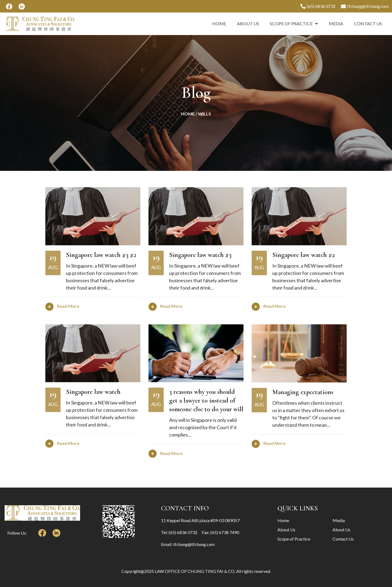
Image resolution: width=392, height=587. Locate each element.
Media (336, 23)
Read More (62, 306)
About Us (248, 23)
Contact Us (368, 23)
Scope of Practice (294, 24)
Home (219, 23)
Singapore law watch (93, 392)
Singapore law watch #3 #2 (101, 255)
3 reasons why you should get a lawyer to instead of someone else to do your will (206, 401)
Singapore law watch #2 (304, 255)
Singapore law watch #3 (200, 255)
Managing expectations (303, 392)
